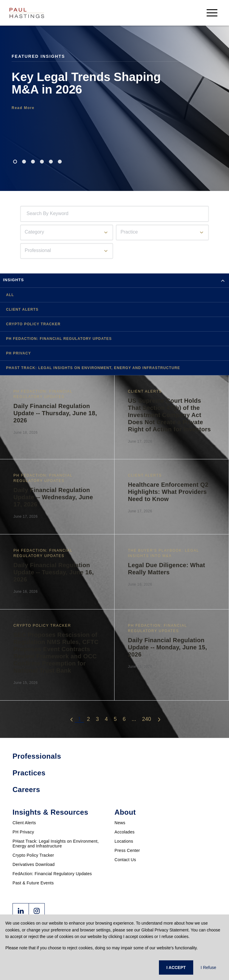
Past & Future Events (33, 883)
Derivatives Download (34, 864)
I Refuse (208, 967)
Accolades (124, 832)
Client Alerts (24, 823)
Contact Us (125, 860)
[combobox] (28, 214)
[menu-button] (212, 13)
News (120, 823)
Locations (124, 841)
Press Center (127, 850)
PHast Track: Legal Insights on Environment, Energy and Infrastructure (56, 844)
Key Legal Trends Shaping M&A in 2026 (86, 83)
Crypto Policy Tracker (33, 855)
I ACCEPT (176, 967)
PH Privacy (23, 832)
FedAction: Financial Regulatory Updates (52, 874)
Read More (23, 108)
